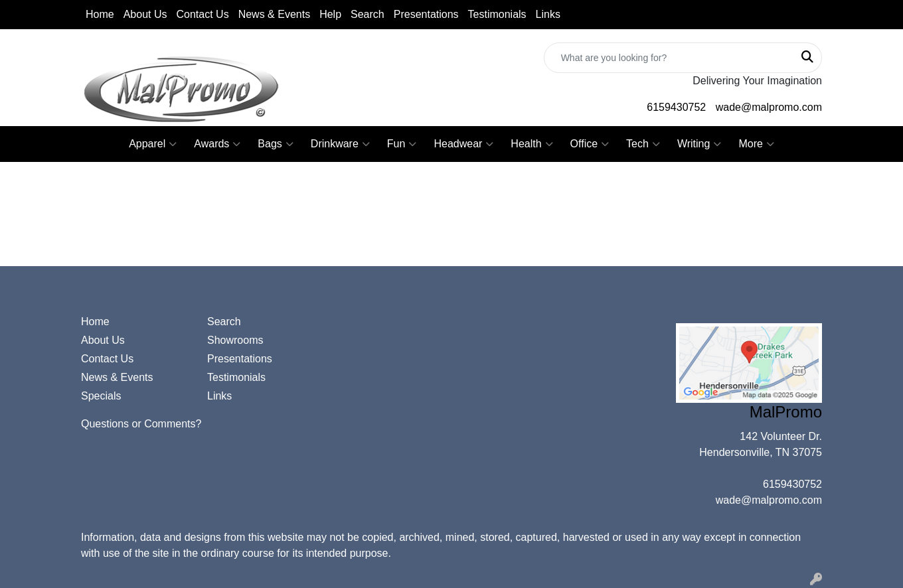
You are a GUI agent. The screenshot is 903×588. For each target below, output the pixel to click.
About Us (145, 14)
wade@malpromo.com (769, 107)
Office (590, 144)
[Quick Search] (669, 58)
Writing (699, 144)
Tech (643, 144)
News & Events (274, 14)
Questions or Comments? (141, 424)
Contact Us (203, 14)
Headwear (463, 144)
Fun (402, 144)
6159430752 (676, 107)
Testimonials (497, 14)
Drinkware (340, 144)
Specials (101, 396)
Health (532, 144)
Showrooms (235, 340)
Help (330, 14)
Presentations (426, 14)
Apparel (153, 144)
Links (548, 14)
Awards (217, 144)
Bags (275, 144)
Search (368, 14)
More (756, 144)
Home (100, 14)
